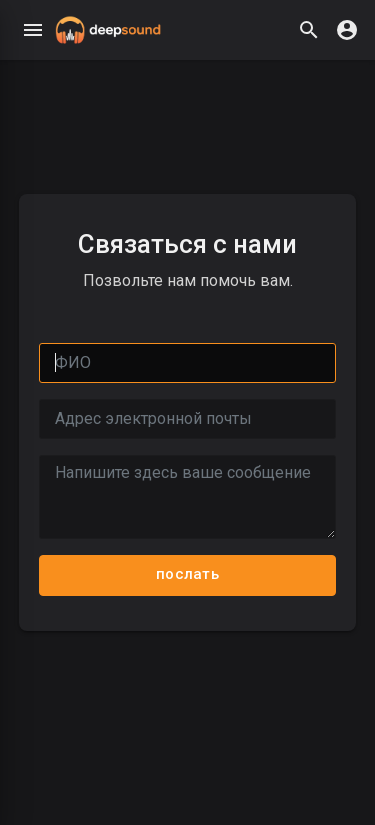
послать (187, 574)
